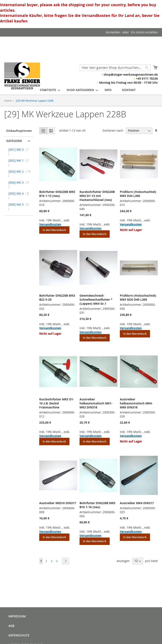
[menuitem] (48, 90)
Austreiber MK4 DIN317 (137, 503)
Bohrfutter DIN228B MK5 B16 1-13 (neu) (57, 194)
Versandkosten (50, 224)
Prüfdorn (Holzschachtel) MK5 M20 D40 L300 (138, 297)
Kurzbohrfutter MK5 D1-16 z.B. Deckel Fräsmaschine (57, 403)
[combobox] (115, 68)
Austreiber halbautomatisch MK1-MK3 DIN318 (96, 403)
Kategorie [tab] (14, 141)
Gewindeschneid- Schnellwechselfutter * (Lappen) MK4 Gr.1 (96, 299)
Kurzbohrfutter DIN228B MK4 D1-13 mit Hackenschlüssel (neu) (97, 196)
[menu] (88, 90)
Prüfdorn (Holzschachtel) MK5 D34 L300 (138, 194)
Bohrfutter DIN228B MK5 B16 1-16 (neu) (97, 505)
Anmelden (113, 32)
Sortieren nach (113, 130)
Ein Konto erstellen (144, 32)
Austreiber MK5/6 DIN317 (58, 503)
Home (8, 101)
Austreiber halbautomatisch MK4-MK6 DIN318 (136, 403)
